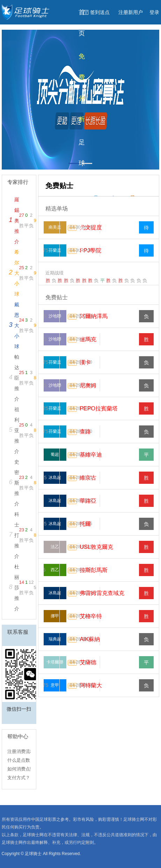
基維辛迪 (91, 455)
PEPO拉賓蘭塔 (98, 408)
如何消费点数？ (23, 769)
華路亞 (88, 501)
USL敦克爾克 (96, 547)
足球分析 (82, 174)
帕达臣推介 (17, 378)
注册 (131, 12)
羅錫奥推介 (17, 221)
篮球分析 (82, 260)
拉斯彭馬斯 (94, 570)
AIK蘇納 (90, 639)
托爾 (85, 524)
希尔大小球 (17, 273)
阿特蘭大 (91, 685)
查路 (85, 432)
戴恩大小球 (17, 325)
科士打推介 (17, 535)
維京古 (88, 478)
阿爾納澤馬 (94, 316)
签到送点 (100, 12)
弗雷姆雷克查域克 (102, 593)
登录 (154, 12)
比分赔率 (82, 346)
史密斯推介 (17, 483)
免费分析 (82, 88)
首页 (82, 23)
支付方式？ (19, 778)
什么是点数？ (21, 760)
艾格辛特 (91, 616)
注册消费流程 (21, 751)
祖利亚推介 (17, 430)
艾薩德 (88, 662)
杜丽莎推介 (17, 588)
